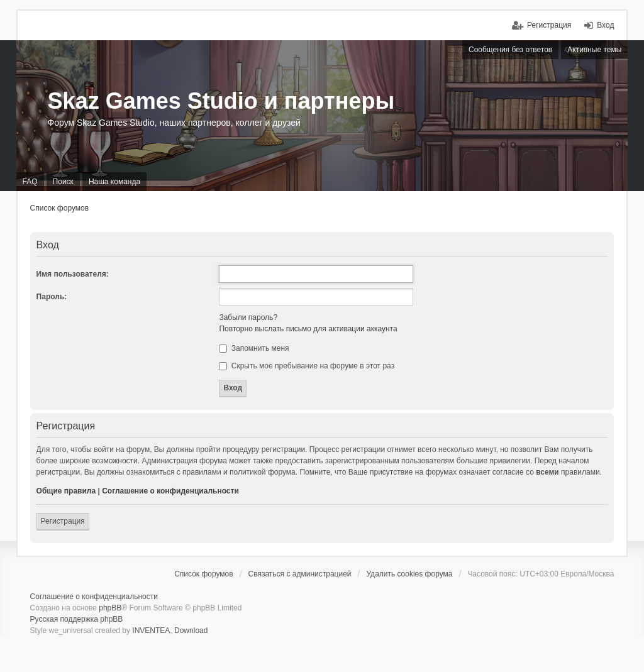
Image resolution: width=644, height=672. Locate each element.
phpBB (110, 608)
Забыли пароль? (248, 317)
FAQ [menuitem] (30, 182)
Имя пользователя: (73, 274)
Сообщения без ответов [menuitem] (510, 50)
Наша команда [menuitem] (114, 182)
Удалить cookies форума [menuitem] (409, 574)
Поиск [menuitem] (63, 182)
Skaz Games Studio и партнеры (221, 101)
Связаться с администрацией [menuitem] (300, 574)
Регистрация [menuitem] (549, 25)
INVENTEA (151, 631)
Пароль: (52, 297)
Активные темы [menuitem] (594, 50)
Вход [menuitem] (605, 25)
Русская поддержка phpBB (77, 619)
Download (191, 631)
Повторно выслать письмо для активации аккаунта (308, 329)
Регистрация (63, 521)
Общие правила (66, 491)
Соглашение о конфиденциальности (170, 491)
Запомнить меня (254, 348)
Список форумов (60, 208)
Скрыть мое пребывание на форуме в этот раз (307, 366)
